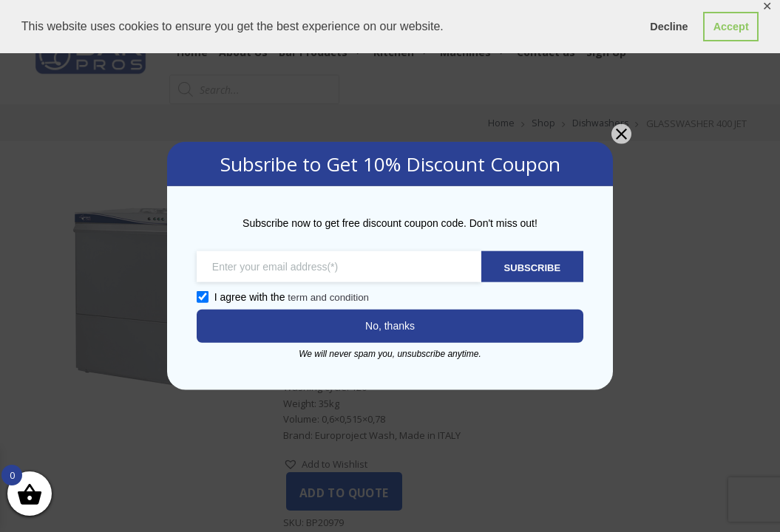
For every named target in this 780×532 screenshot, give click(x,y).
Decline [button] (669, 27)
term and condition (321, 297)
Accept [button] (731, 27)
